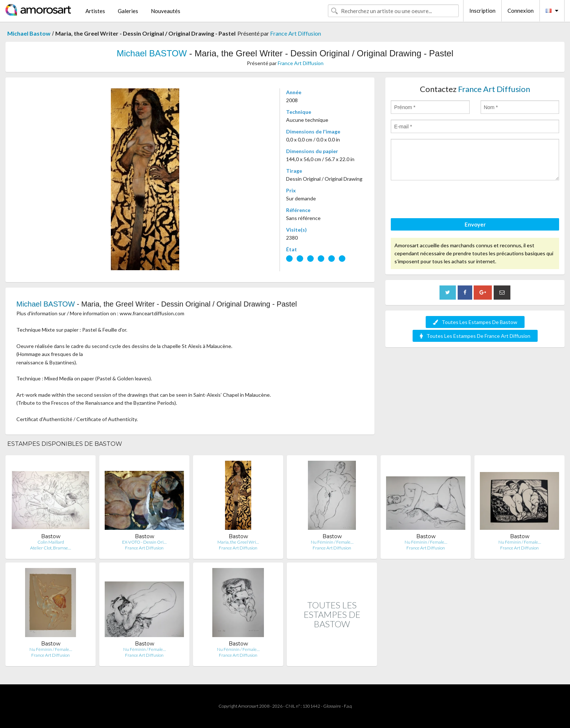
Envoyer (475, 224)
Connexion (521, 11)
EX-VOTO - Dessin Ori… (144, 542)
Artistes (95, 11)
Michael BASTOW (152, 53)
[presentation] (446, 200)
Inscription (482, 11)
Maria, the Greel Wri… (238, 542)
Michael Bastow (29, 33)
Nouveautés (166, 11)
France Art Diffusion (296, 33)
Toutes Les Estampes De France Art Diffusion (475, 336)
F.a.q (348, 706)
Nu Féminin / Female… (332, 542)
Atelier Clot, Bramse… (51, 548)
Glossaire (332, 706)
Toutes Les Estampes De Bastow (475, 322)
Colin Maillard (51, 542)
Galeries (128, 11)
